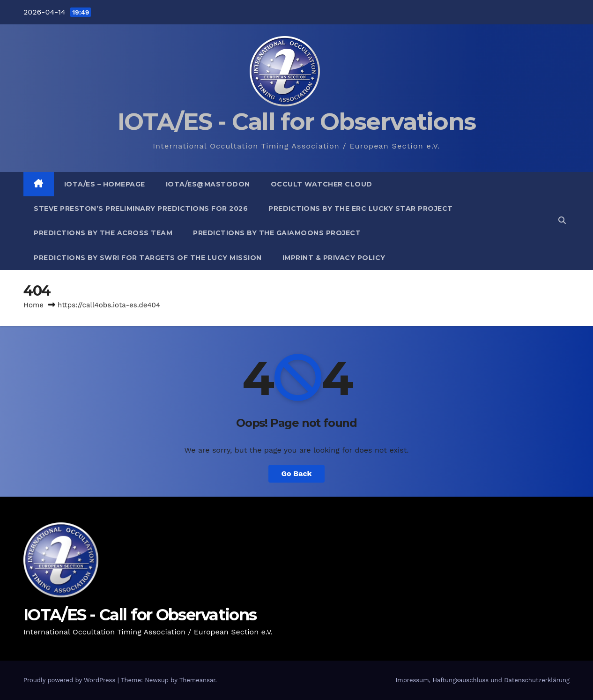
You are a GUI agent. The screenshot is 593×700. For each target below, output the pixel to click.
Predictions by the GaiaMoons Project (277, 233)
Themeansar (197, 680)
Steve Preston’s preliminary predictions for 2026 (141, 209)
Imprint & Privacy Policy (334, 258)
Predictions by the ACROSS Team (103, 233)
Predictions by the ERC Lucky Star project (361, 209)
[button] (562, 220)
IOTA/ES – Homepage (105, 184)
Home (33, 305)
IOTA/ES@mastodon (208, 184)
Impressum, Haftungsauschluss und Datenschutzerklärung (482, 680)
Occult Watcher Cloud (322, 184)
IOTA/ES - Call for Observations (296, 122)
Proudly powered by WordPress (70, 680)
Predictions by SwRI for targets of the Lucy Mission (148, 258)
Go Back (297, 473)
